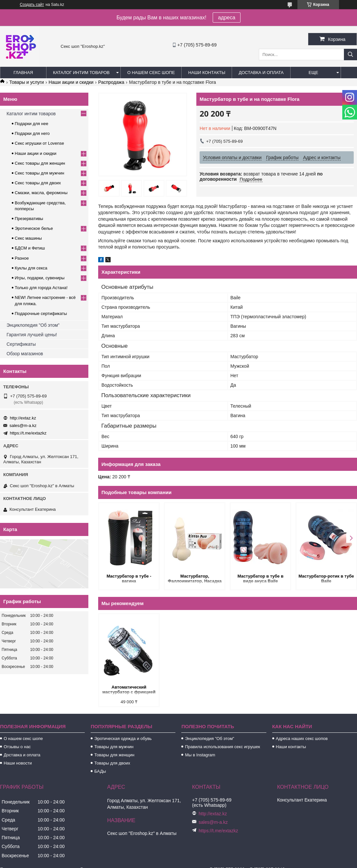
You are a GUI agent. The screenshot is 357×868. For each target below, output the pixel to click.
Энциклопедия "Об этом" (33, 325)
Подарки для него (32, 133)
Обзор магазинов (25, 354)
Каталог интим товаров (81, 73)
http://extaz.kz (23, 418)
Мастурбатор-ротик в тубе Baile (326, 579)
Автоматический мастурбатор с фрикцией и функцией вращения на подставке (129, 690)
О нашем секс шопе (151, 73)
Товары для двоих (112, 763)
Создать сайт (32, 5)
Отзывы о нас (17, 747)
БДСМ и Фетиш (30, 248)
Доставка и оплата (261, 73)
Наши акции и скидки (71, 82)
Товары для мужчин (114, 747)
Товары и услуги (27, 82)
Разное (22, 258)
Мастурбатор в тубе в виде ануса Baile (260, 579)
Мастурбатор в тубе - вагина (129, 579)
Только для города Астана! (41, 288)
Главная (23, 73)
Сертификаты (21, 344)
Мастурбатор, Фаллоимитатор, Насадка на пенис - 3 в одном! (195, 579)
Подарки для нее (31, 124)
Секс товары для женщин (40, 163)
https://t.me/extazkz (28, 433)
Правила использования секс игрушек (222, 747)
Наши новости (18, 763)
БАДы (100, 771)
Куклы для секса (31, 268)
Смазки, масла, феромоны (41, 193)
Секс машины (28, 238)
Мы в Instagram (200, 755)
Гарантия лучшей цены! (32, 335)
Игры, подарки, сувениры (40, 278)
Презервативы (29, 219)
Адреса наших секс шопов (302, 739)
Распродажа (111, 82)
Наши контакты (207, 73)
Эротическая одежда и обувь (123, 739)
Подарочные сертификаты (41, 314)
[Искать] (350, 55)
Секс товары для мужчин (39, 173)
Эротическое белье (34, 228)
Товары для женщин (114, 755)
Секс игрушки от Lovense (39, 143)
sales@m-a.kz (23, 425)
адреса (227, 18)
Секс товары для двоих (38, 183)
